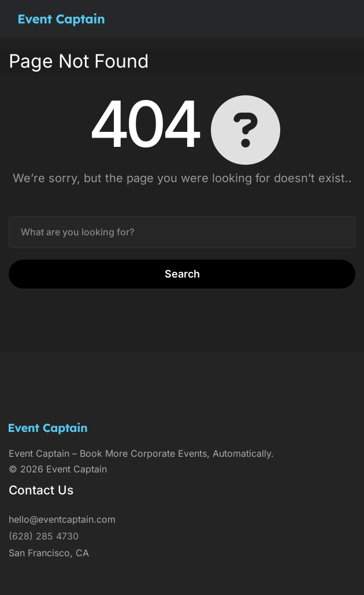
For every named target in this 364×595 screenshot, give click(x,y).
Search (182, 274)
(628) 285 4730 (44, 536)
